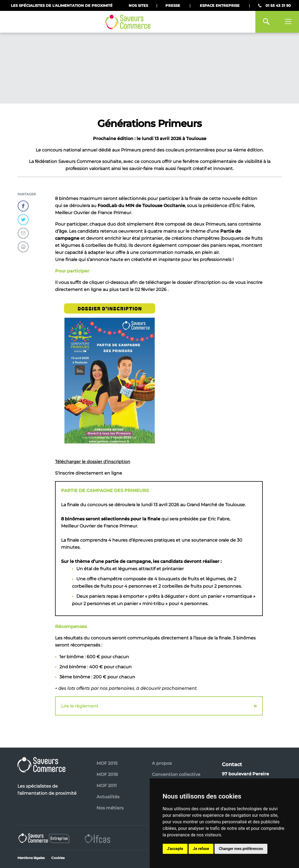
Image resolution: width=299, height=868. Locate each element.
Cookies (58, 858)
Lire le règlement (80, 706)
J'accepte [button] (175, 849)
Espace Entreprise (220, 5)
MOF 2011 (107, 786)
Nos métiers (110, 808)
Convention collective (176, 774)
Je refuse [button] (201, 849)
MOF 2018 (107, 774)
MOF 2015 (107, 763)
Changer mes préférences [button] (241, 849)
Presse (173, 5)
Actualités (108, 797)
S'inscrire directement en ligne (89, 473)
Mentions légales (31, 858)
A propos (162, 763)
